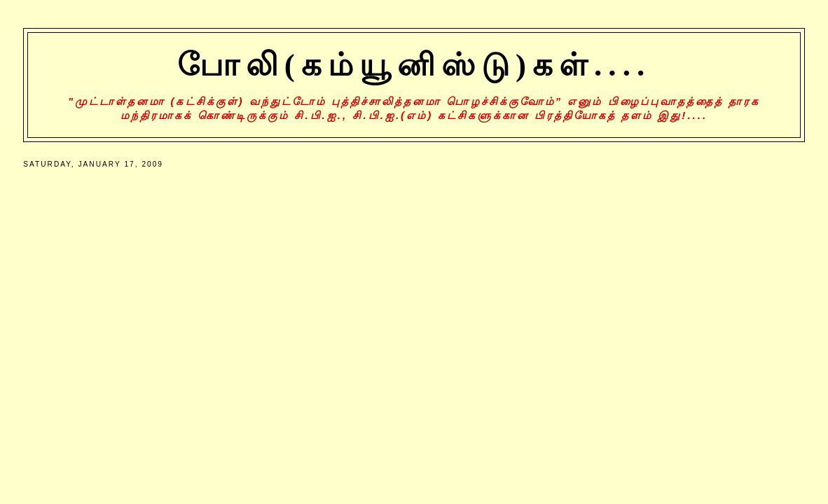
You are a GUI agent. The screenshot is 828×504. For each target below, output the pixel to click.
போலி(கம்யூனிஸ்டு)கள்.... (414, 65)
